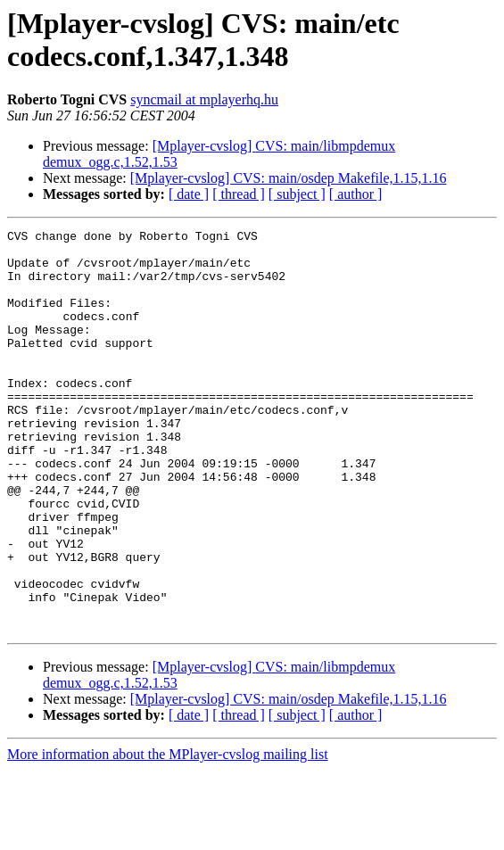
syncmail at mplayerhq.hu (204, 99)
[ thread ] (239, 194)
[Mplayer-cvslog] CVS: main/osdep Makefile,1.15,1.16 (289, 178)
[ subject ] (297, 194)
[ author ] (356, 194)
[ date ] (189, 194)
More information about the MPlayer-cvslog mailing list (168, 834)
